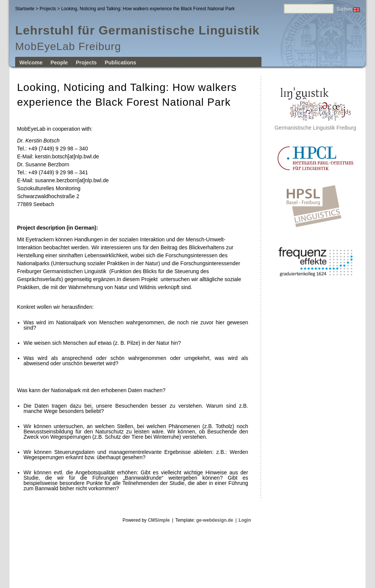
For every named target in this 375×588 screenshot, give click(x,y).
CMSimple (159, 520)
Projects (48, 9)
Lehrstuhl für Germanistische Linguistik (137, 30)
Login (245, 520)
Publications (120, 63)
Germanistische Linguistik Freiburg (316, 125)
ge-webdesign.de (215, 520)
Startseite (25, 9)
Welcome (31, 63)
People (59, 63)
